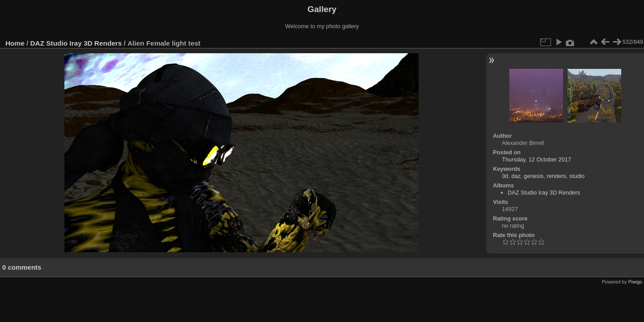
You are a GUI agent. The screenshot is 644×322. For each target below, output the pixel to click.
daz (516, 176)
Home (15, 43)
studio (577, 176)
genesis (534, 176)
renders (557, 176)
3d (505, 176)
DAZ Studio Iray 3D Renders (76, 43)
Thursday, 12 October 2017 (536, 159)
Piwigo (635, 282)
